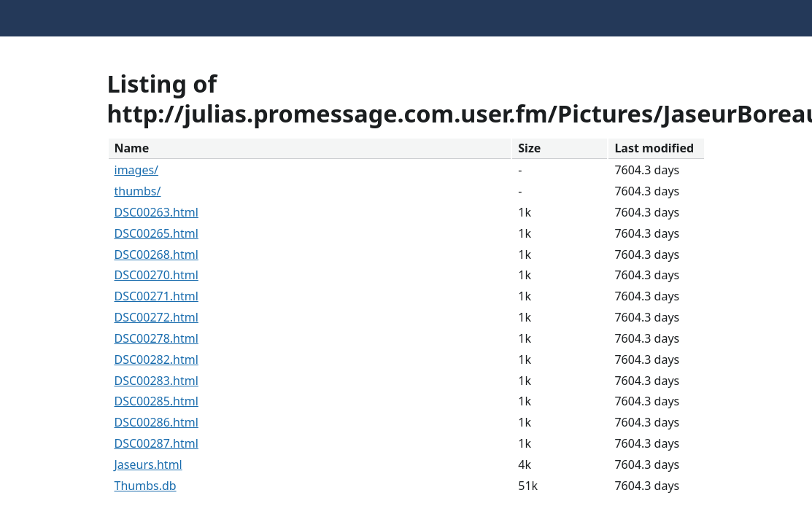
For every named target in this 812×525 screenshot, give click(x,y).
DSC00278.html (156, 338)
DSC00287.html (156, 443)
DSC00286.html (156, 422)
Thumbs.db (146, 486)
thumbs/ (138, 191)
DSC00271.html (156, 296)
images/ (137, 170)
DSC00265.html (156, 233)
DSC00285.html (156, 401)
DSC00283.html (156, 381)
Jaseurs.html (148, 464)
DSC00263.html (156, 212)
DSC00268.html (156, 254)
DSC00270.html (156, 275)
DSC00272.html (156, 317)
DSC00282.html (156, 359)
